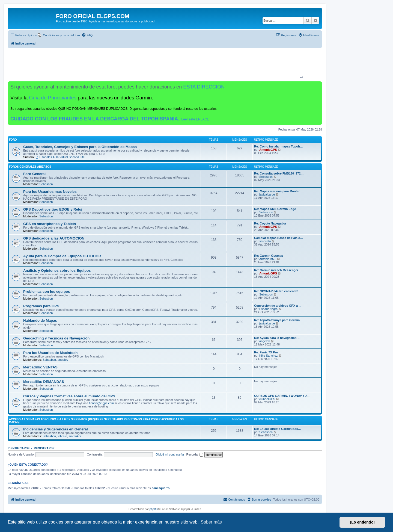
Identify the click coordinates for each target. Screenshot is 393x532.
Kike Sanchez (268, 356)
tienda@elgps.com (101, 403)
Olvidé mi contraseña (170, 454)
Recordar (195, 454)
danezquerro (160, 488)
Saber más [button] (211, 522)
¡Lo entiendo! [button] (362, 522)
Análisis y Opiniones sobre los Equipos (57, 271)
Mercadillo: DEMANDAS (44, 382)
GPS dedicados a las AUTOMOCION (54, 238)
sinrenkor (75, 436)
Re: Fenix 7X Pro (266, 352)
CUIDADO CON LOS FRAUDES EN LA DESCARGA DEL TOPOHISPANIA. (95, 119)
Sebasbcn (46, 184)
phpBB (154, 509)
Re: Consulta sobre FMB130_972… (279, 173)
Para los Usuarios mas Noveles (50, 192)
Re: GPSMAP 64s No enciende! (276, 291)
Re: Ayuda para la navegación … (277, 338)
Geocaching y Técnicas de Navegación (56, 338)
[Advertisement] (163, 64)
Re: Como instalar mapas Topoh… (279, 146)
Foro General (34, 174)
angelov (265, 341)
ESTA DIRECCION (204, 87)
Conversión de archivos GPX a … (278, 306)
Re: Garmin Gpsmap (269, 256)
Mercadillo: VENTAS (40, 367)
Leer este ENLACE (195, 119)
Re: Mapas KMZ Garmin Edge (275, 209)
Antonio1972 (268, 259)
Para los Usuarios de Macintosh (50, 353)
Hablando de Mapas (40, 320)
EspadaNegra (268, 309)
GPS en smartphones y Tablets (50, 224)
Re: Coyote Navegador (270, 223)
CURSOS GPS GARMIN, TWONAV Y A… (282, 396)
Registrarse (44, 448)
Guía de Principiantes (53, 98)
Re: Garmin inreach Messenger (276, 270)
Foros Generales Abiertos (30, 167)
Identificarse (19, 448)
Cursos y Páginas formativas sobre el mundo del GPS (69, 396)
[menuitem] (59, 35)
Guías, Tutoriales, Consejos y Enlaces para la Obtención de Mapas (80, 147)
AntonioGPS (268, 150)
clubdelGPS (267, 399)
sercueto (265, 241)
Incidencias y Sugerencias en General (56, 429)
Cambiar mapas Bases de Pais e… (279, 238)
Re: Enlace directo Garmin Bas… (278, 429)
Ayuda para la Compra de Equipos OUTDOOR (62, 256)
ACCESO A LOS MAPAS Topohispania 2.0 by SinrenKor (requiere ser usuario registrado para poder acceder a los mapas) (96, 421)
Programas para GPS (41, 306)
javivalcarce (267, 194)
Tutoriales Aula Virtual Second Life (60, 157)
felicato (62, 436)
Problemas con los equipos (47, 292)
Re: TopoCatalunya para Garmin (277, 320)
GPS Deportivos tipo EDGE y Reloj (53, 209)
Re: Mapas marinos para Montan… (279, 191)
